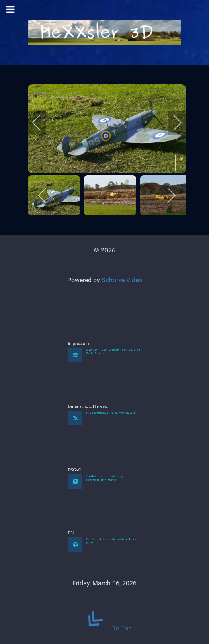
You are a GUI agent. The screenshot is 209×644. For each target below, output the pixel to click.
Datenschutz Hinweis (98, 450)
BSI (92, 577)
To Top (104, 628)
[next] (172, 123)
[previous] (42, 123)
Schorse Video (122, 280)
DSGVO (93, 514)
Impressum (94, 387)
